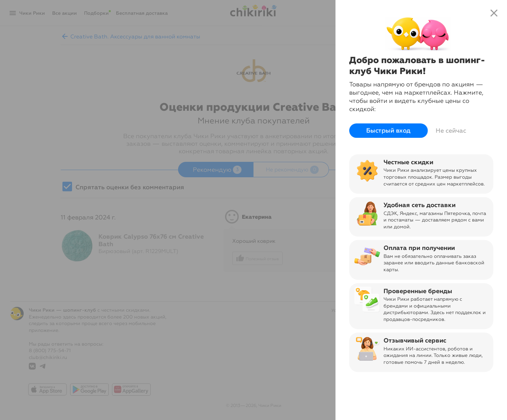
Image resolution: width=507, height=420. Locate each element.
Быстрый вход (388, 131)
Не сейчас (451, 131)
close (494, 13)
